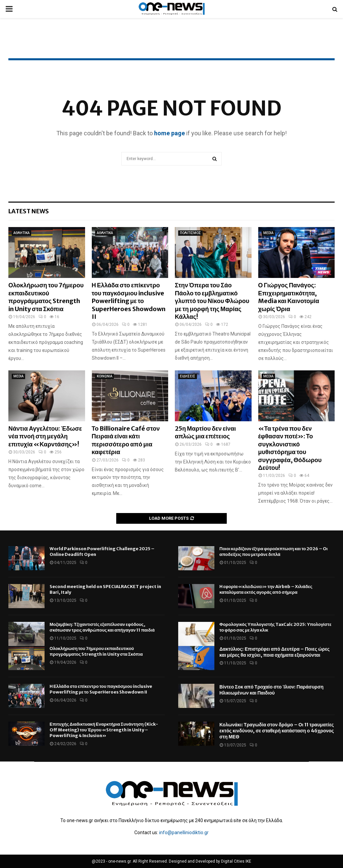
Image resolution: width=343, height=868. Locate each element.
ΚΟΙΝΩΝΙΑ (105, 376)
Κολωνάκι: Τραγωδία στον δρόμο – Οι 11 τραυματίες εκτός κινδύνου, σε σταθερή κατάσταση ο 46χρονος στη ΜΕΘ (277, 731)
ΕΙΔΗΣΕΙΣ (188, 376)
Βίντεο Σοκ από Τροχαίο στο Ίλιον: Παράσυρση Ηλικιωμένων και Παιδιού (271, 690)
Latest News (29, 211)
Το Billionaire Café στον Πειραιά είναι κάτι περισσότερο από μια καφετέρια (126, 440)
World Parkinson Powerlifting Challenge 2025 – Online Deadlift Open (102, 552)
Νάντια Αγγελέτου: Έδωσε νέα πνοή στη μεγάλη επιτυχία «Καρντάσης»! (45, 436)
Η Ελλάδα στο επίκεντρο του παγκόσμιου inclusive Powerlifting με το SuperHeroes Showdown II (129, 301)
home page (169, 133)
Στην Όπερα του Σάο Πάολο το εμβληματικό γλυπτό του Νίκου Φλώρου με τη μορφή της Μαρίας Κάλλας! (212, 301)
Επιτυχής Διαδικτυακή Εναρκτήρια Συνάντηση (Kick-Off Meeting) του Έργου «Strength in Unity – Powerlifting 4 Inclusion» (104, 730)
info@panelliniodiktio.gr (184, 833)
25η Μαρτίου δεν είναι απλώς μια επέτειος (205, 432)
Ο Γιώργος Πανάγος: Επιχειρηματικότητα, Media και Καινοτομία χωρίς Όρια (289, 297)
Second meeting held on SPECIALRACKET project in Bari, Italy (105, 589)
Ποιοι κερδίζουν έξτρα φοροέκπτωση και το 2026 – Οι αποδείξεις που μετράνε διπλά (273, 552)
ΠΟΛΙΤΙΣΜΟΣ (190, 233)
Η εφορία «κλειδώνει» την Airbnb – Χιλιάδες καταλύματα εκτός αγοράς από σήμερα (266, 589)
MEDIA (268, 233)
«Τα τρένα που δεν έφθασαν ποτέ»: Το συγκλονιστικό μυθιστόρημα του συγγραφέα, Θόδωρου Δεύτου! (290, 448)
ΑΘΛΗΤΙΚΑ (21, 233)
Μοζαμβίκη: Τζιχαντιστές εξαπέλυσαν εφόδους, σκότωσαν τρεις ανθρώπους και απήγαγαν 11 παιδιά (102, 627)
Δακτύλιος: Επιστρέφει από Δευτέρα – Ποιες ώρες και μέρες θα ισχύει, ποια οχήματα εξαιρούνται (275, 652)
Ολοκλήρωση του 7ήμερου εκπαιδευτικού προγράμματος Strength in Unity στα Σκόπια (46, 297)
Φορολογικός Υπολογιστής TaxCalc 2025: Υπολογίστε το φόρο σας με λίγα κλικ (275, 627)
